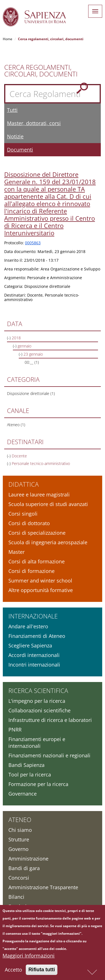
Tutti (12, 110)
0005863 (33, 243)
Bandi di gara (24, 868)
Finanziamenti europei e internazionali (37, 742)
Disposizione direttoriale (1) (31, 393)
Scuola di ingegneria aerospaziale (48, 542)
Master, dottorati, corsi (34, 123)
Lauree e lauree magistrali (39, 494)
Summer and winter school (40, 581)
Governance (23, 794)
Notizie (15, 136)
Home (8, 39)
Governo (18, 849)
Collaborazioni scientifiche (39, 710)
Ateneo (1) (16, 425)
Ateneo (20, 819)
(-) (9, 338)
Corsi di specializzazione (37, 533)
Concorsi (19, 878)
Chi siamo (20, 830)
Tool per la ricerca (30, 774)
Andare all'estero (28, 626)
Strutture (19, 839)
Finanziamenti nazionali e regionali (49, 755)
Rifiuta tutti (42, 974)
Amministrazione (28, 859)
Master (17, 552)
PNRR (15, 730)
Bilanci (16, 897)
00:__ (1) (32, 362)
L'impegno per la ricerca (37, 701)
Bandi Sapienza (26, 765)
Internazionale (33, 616)
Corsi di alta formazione (37, 561)
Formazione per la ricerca (38, 784)
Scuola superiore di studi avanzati (48, 504)
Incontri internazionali (34, 665)
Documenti (20, 150)
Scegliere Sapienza (30, 645)
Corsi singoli (23, 514)
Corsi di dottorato (29, 523)
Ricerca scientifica (38, 690)
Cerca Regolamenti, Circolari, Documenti (41, 71)
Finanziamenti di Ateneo (37, 636)
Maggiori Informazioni (29, 960)
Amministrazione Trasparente (43, 887)
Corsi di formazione (32, 571)
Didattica (24, 484)
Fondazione (22, 906)
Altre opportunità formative (41, 590)
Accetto (13, 974)
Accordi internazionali (34, 655)
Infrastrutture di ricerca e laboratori (50, 720)
